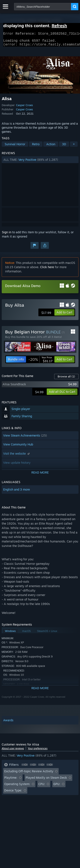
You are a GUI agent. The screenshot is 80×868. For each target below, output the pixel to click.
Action (51, 147)
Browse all (66, 379)
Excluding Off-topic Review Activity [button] (29, 774)
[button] (40, 162)
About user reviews (13, 751)
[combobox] (43, 7)
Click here (47, 270)
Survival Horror (15, 147)
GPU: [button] (57, 786)
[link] (40, 362)
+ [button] (74, 147)
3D (64, 147)
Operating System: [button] (17, 786)
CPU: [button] (42, 786)
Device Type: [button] (13, 793)
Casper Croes (24, 108)
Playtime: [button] (11, 780)
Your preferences (38, 751)
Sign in (7, 235)
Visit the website (17, 456)
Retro (36, 147)
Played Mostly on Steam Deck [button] (46, 780)
